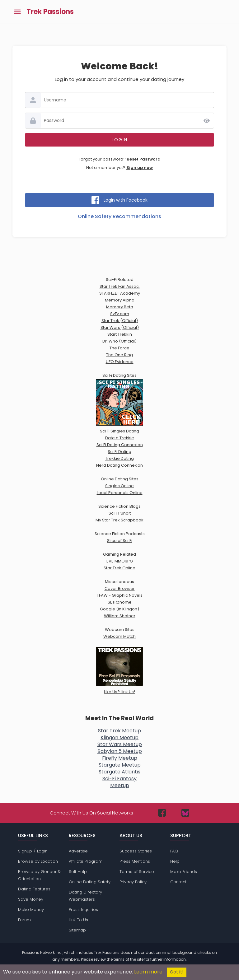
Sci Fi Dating (119, 452)
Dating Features (34, 889)
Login (42, 851)
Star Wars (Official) (120, 327)
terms (119, 959)
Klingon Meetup (119, 737)
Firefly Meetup (120, 758)
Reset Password (144, 159)
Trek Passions (50, 12)
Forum (24, 920)
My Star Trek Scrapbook (119, 520)
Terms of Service (137, 872)
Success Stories (136, 851)
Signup (25, 851)
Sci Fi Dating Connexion (120, 445)
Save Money (31, 899)
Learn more (148, 972)
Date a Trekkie (120, 438)
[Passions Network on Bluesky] (185, 813)
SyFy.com (120, 314)
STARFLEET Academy (120, 293)
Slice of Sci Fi (120, 541)
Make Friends (184, 872)
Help (175, 861)
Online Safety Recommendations (119, 216)
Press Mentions (135, 861)
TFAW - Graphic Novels (120, 595)
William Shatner (120, 616)
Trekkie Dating (119, 458)
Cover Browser (120, 588)
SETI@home (120, 602)
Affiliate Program (86, 861)
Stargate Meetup (120, 765)
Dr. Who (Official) (119, 341)
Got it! (177, 972)
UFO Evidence (120, 362)
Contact (178, 882)
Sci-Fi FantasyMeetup (119, 782)
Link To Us (78, 920)
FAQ (174, 851)
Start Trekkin (120, 334)
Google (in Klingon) (119, 609)
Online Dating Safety (90, 882)
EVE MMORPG (120, 561)
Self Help (78, 872)
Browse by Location (38, 861)
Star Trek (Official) (120, 321)
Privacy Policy (133, 882)
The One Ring (119, 355)
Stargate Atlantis (119, 772)
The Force (119, 348)
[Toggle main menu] (17, 12)
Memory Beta (120, 307)
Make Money (31, 910)
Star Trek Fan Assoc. (120, 286)
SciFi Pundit (120, 513)
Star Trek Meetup (119, 731)
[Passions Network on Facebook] (162, 813)
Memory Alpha (120, 300)
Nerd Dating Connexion (119, 465)
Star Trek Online (119, 568)
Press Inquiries (83, 910)
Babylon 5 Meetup (120, 751)
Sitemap (77, 930)
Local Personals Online (120, 493)
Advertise (78, 851)
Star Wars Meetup (120, 744)
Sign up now (140, 168)
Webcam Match (119, 636)
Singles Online (119, 486)
